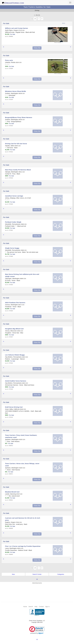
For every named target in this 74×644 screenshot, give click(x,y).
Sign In (47, 607)
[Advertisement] (38, 590)
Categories (61, 574)
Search (31, 607)
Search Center (37, 574)
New (13, 574)
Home (25, 607)
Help (36, 607)
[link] (37, 630)
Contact (41, 607)
